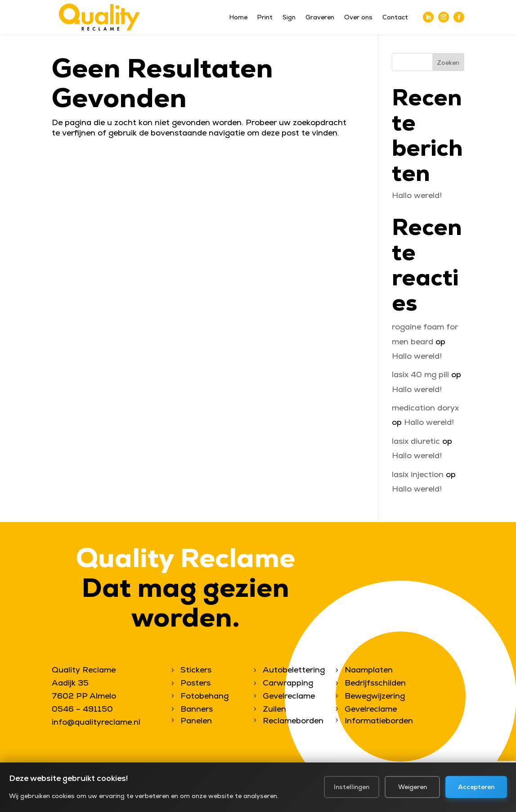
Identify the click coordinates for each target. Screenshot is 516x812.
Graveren (320, 18)
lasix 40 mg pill (420, 374)
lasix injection (418, 474)
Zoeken (448, 63)
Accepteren (476, 792)
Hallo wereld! (417, 195)
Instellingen (351, 792)
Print (265, 18)
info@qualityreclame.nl (96, 722)
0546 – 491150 (82, 709)
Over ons (358, 18)
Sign (289, 18)
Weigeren (412, 792)
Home (238, 18)
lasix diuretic (416, 441)
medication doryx (425, 408)
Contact (395, 18)
